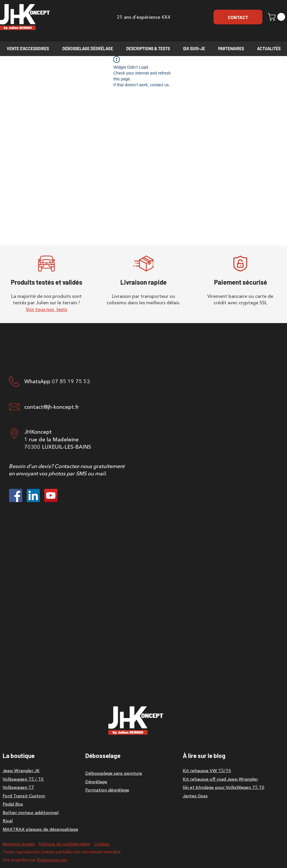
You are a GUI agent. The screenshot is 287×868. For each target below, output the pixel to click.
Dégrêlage (96, 782)
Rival (8, 821)
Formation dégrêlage (107, 790)
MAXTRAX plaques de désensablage (40, 829)
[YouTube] (51, 495)
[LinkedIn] (33, 495)
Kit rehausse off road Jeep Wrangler (220, 779)
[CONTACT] (238, 17)
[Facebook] (16, 495)
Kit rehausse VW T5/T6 (207, 770)
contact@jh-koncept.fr (52, 407)
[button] (277, 17)
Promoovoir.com (52, 860)
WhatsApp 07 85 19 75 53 (57, 381)
